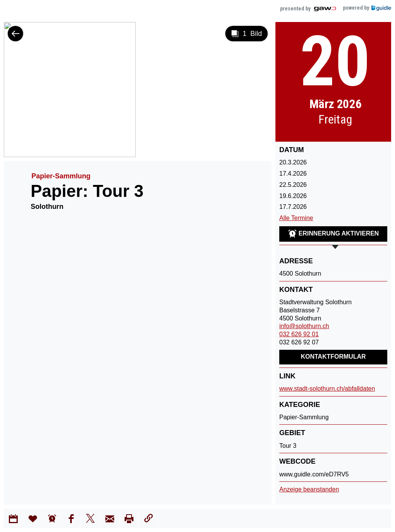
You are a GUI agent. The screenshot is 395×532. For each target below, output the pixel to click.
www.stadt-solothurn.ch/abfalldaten (327, 389)
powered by (367, 8)
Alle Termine (296, 218)
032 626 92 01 (299, 334)
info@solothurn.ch (304, 326)
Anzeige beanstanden (309, 489)
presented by (309, 8)
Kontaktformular (333, 357)
